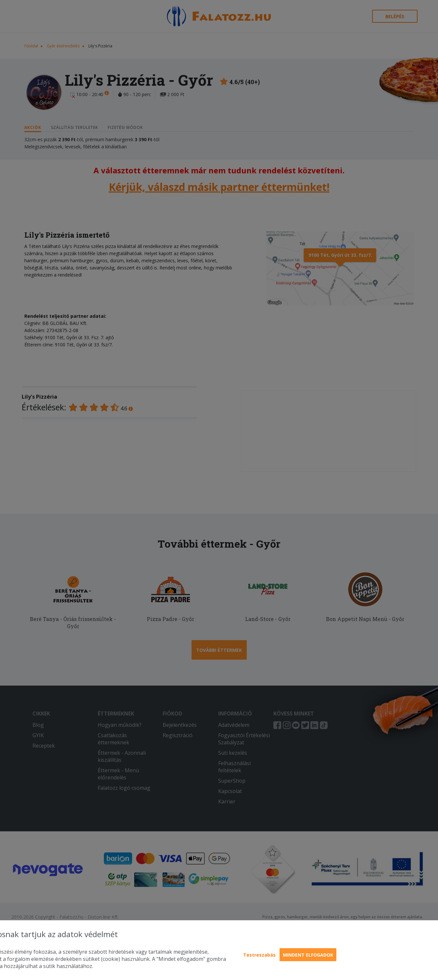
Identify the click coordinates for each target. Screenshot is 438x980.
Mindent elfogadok (308, 955)
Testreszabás (259, 955)
